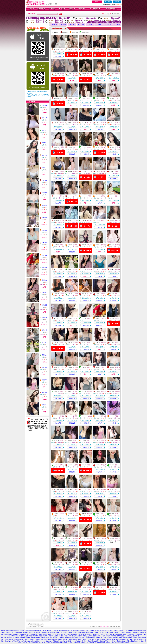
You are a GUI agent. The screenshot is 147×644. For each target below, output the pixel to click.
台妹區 (72, 25)
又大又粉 (90, 172)
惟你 (88, 343)
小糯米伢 (62, 147)
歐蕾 (61, 269)
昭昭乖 (117, 343)
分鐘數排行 (63, 25)
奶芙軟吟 (76, 318)
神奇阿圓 (117, 147)
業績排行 (54, 25)
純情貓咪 (103, 489)
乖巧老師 (90, 294)
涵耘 (88, 318)
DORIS (89, 147)
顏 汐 (116, 196)
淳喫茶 (75, 245)
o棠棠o (103, 98)
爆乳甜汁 (44, 305)
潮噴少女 (62, 465)
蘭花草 (75, 74)
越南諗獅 (44, 268)
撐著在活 (103, 416)
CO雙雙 (44, 143)
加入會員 (108, 2)
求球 (116, 489)
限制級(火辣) (66, 32)
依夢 (116, 294)
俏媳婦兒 (62, 123)
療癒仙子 (103, 147)
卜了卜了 (44, 118)
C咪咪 (44, 168)
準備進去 (44, 367)
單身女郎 (103, 294)
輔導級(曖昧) (75, 32)
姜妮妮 (61, 392)
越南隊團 (44, 380)
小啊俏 (89, 196)
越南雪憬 (76, 343)
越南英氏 (117, 538)
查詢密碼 (117, 2)
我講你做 (44, 318)
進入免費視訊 (58, 54)
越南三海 (117, 440)
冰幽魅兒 (103, 343)
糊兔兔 (44, 130)
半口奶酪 (90, 74)
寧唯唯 (61, 489)
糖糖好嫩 (76, 123)
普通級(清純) (85, 32)
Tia (74, 147)
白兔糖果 (44, 243)
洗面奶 (103, 172)
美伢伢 (61, 318)
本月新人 (99, 25)
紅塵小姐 (76, 367)
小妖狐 (103, 196)
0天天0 (117, 98)
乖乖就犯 (76, 172)
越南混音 (62, 416)
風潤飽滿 (44, 280)
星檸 (88, 98)
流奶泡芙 (117, 245)
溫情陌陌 (44, 218)
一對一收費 (117, 25)
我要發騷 (62, 172)
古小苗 (103, 220)
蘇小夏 (61, 440)
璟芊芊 (61, 245)
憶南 (116, 465)
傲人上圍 (90, 49)
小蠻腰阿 (103, 367)
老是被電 (103, 245)
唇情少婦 (44, 392)
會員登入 (97, 2)
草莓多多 (76, 294)
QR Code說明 (45, 30)
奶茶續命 (62, 74)
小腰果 (117, 514)
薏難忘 (75, 489)
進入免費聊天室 (58, 127)
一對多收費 (108, 25)
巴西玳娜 (103, 538)
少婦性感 (62, 587)
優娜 (102, 74)
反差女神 (117, 269)
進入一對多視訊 (113, 78)
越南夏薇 (44, 155)
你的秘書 (44, 205)
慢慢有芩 (117, 318)
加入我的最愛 (116, 14)
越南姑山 (62, 196)
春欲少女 (62, 220)
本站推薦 (90, 25)
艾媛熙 (75, 49)
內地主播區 (81, 25)
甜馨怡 (75, 416)
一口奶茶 (117, 49)
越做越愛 (76, 587)
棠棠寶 (44, 342)
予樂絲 (61, 49)
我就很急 (103, 269)
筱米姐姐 (117, 220)
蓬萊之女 (44, 355)
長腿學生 (62, 538)
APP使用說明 (31, 30)
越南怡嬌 (44, 193)
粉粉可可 (90, 220)
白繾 (88, 367)
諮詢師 (44, 405)
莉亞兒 (117, 416)
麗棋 (88, 440)
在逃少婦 (44, 330)
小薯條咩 (44, 180)
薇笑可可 (62, 294)
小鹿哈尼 (44, 293)
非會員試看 (58, 56)
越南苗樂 (44, 255)
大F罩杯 (76, 98)
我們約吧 (76, 220)
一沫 (102, 49)
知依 (75, 440)
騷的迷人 (117, 172)
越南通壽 (90, 514)
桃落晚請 (76, 465)
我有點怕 (90, 123)
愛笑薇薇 (103, 123)
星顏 (88, 465)
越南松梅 (44, 230)
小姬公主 (90, 416)
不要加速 (44, 105)
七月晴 (75, 392)
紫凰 (61, 563)
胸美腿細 (90, 392)
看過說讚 (103, 465)
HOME (106, 14)
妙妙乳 (75, 196)
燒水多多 (62, 367)
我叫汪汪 (62, 98)
